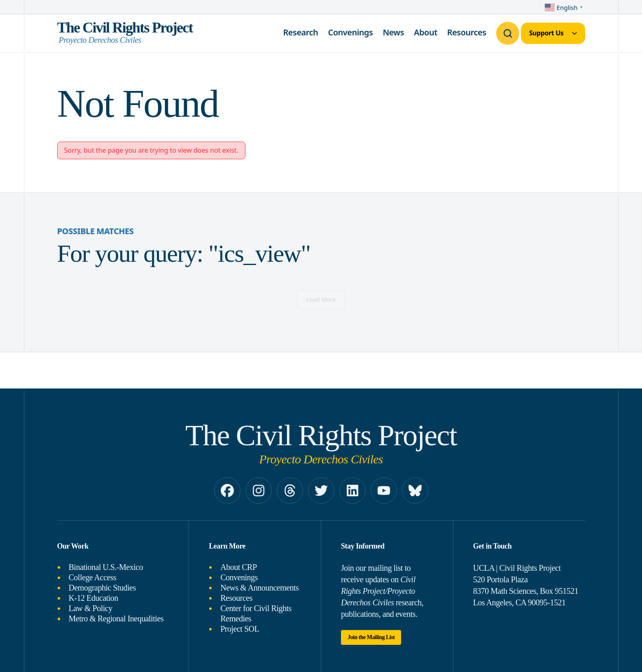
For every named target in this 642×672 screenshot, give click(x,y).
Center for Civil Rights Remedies (256, 613)
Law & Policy (91, 608)
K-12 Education (93, 598)
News (393, 32)
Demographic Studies (102, 588)
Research (300, 32)
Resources (467, 32)
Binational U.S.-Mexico (106, 567)
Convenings (350, 32)
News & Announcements (259, 588)
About (426, 32)
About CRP (238, 567)
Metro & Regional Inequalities (116, 619)
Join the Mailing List (371, 637)
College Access (93, 577)
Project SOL (240, 629)
